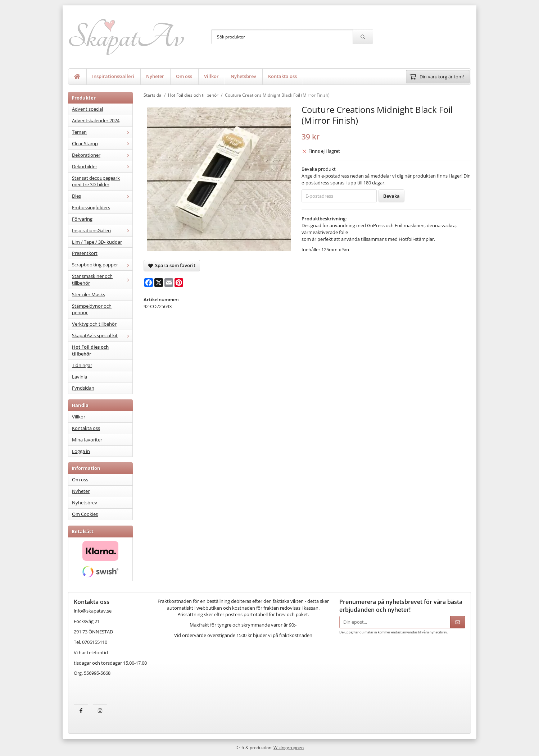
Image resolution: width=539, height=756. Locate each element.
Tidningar (82, 365)
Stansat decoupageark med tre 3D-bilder (96, 181)
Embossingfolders (91, 207)
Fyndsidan (83, 388)
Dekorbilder (102, 166)
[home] (77, 77)
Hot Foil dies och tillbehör (90, 350)
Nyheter (155, 76)
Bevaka (391, 196)
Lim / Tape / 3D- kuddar (97, 242)
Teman (102, 132)
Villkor (211, 76)
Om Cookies (85, 514)
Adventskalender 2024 (96, 120)
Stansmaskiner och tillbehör (102, 280)
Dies (102, 196)
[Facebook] (149, 283)
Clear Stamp (102, 143)
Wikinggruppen (289, 747)
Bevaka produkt (319, 169)
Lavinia (80, 377)
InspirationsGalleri (113, 76)
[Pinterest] (179, 283)
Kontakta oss (282, 76)
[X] (159, 283)
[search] (363, 37)
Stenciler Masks (89, 294)
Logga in (81, 451)
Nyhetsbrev (243, 76)
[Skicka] (458, 622)
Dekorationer (102, 155)
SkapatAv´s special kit (102, 335)
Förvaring (82, 219)
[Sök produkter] (282, 37)
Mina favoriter (87, 440)
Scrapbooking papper (102, 265)
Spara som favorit (172, 265)
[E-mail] (169, 283)
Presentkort (85, 253)
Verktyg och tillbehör (94, 324)
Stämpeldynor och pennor (92, 309)
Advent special (87, 109)
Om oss (184, 76)
